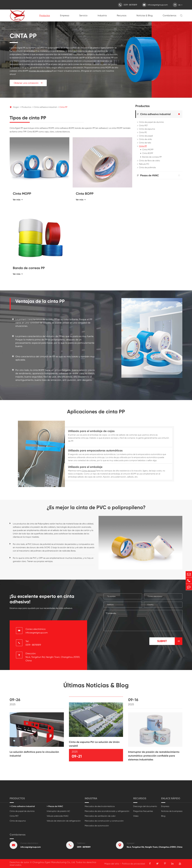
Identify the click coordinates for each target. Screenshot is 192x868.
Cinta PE (143, 132)
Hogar (16, 107)
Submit (170, 641)
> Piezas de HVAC (55, 806)
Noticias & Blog (145, 15)
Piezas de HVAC (150, 175)
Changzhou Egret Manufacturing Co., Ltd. (54, 862)
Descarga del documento (145, 806)
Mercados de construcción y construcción (104, 821)
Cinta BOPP (148, 153)
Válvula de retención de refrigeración (64, 821)
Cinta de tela (145, 143)
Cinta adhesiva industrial (45, 107)
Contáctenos (169, 15)
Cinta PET (143, 125)
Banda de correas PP (152, 157)
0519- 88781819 (127, 5)
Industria (102, 15)
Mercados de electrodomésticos (100, 806)
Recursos (122, 15)
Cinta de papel (146, 136)
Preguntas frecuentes (143, 811)
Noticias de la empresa (172, 811)
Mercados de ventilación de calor (100, 816)
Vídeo (136, 816)
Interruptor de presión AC (58, 811)
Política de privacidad (133, 864)
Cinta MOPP (148, 150)
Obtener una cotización (28, 83)
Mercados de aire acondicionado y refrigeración (107, 811)
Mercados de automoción (97, 826)
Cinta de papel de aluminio (151, 122)
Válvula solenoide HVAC (58, 816)
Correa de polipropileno (41, 71)
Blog (163, 816)
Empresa (65, 15)
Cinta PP (63, 107)
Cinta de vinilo (145, 139)
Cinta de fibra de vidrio (149, 161)
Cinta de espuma (147, 129)
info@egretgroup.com (155, 5)
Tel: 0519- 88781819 (33, 643)
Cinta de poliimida (147, 167)
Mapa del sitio (112, 864)
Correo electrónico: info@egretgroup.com (37, 631)
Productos (45, 15)
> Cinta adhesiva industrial (22, 806)
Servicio (83, 15)
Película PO (144, 164)
